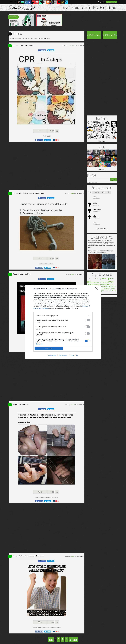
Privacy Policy (74, 355)
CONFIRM (49, 348)
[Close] (97, 289)
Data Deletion (52, 355)
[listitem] (63, 316)
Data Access (63, 355)
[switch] (87, 320)
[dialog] (63, 322)
